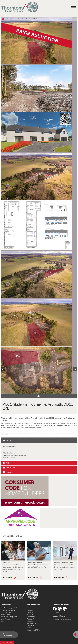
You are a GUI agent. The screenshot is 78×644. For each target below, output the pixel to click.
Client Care (31, 621)
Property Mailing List (8, 610)
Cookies (29, 628)
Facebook (55, 609)
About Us (30, 610)
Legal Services (6, 619)
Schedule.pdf (11, 468)
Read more (5, 435)
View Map (10, 472)
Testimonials (31, 617)
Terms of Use (31, 619)
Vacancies (30, 614)
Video (8, 463)
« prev (3, 369)
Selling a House (6, 614)
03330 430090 (59, 616)
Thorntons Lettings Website (10, 617)
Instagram (60, 609)
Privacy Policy (31, 623)
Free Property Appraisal (9, 608)
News (29, 608)
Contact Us (30, 612)
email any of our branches (63, 619)
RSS (65, 609)
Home (3, 19)
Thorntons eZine (7, 642)
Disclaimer (30, 626)
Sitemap (4, 621)
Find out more (7, 577)
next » (75, 369)
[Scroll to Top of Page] (76, 635)
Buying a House (6, 612)
